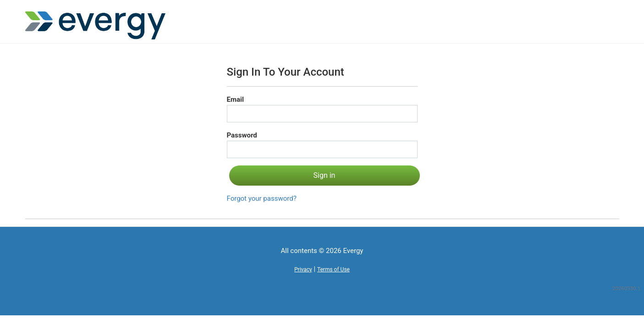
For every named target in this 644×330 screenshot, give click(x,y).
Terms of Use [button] (333, 269)
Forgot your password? (262, 198)
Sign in (325, 175)
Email (235, 99)
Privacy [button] (303, 269)
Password (242, 135)
